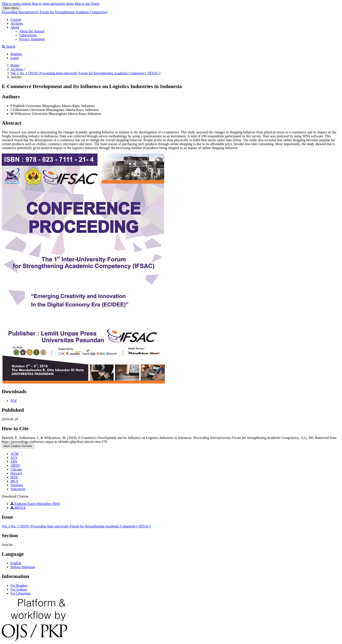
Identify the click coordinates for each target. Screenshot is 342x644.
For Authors (19, 589)
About (15, 27)
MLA (14, 481)
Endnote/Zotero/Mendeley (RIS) (35, 504)
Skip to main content (16, 4)
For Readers (19, 585)
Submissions (28, 35)
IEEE (14, 477)
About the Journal (32, 31)
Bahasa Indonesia (23, 567)
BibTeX (18, 508)
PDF (14, 401)
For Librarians (21, 593)
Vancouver (18, 489)
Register (16, 54)
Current (16, 20)
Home (15, 65)
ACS (14, 458)
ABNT (15, 465)
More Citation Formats (18, 446)
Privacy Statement (32, 39)
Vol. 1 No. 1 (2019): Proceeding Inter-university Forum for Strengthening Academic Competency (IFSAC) (85, 73)
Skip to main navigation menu (53, 4)
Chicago (16, 469)
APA (14, 461)
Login (15, 58)
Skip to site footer (87, 4)
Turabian (17, 485)
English (16, 563)
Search (9, 47)
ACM (14, 454)
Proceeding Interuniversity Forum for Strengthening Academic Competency (55, 12)
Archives (17, 23)
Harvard (16, 473)
